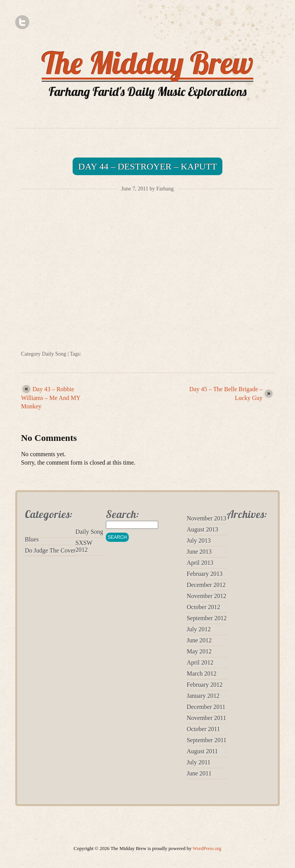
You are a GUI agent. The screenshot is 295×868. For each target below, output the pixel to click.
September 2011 (207, 740)
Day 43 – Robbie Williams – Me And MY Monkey (51, 398)
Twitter (22, 22)
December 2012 (206, 585)
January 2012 (203, 696)
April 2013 (200, 563)
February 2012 (205, 685)
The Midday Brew (147, 63)
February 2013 (205, 574)
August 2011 (203, 751)
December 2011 (206, 707)
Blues (32, 539)
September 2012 (207, 618)
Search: (122, 514)
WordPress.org (207, 848)
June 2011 (199, 773)
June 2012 (199, 640)
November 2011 (207, 718)
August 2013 (203, 529)
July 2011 (199, 762)
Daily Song (54, 354)
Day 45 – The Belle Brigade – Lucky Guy (226, 393)
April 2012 (200, 662)
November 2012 (207, 596)
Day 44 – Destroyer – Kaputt (148, 166)
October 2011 (203, 729)
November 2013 (207, 518)
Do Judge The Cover (50, 550)
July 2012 (199, 629)
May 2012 (199, 651)
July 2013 (199, 540)
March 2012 (202, 674)
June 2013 (199, 552)
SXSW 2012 (84, 546)
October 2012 (204, 607)
